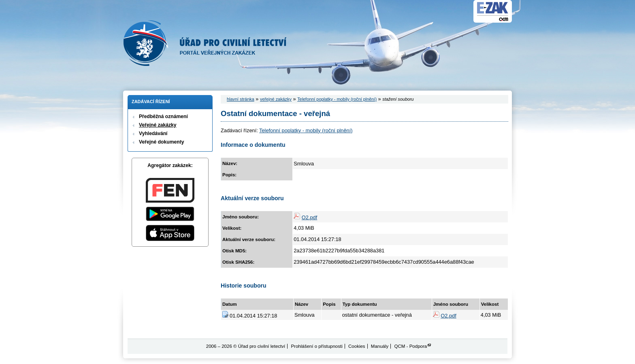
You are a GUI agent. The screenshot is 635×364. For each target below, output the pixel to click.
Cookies (357, 346)
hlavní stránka (241, 99)
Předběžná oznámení (163, 116)
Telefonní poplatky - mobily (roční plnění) (337, 99)
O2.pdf (309, 217)
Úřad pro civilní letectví (205, 43)
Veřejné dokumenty (161, 142)
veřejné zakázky (276, 99)
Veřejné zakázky (158, 125)
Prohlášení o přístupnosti (316, 346)
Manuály (380, 346)
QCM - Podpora (411, 346)
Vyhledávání (153, 133)
